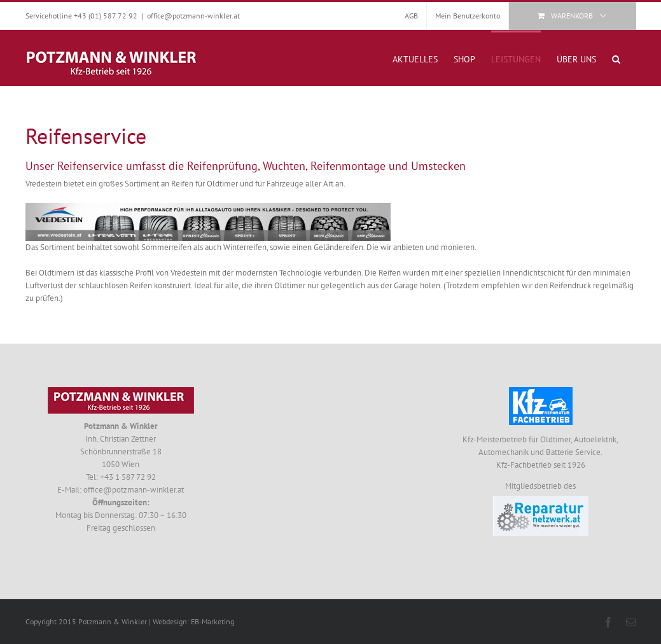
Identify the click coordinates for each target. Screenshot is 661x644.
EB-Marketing (212, 621)
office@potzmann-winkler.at (193, 16)
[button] (616, 58)
